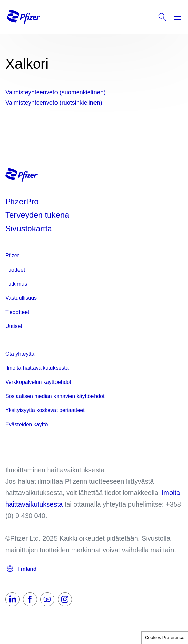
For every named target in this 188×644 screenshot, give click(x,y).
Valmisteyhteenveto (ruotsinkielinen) (54, 103)
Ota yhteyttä (20, 354)
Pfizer (12, 256)
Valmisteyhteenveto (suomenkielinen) (55, 92)
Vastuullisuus (21, 298)
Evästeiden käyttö (27, 424)
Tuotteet (15, 270)
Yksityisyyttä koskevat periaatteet (45, 410)
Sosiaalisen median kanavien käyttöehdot (55, 396)
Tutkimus (16, 284)
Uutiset (14, 326)
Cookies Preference (165, 637)
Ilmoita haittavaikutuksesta (37, 368)
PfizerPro (22, 202)
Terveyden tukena (37, 215)
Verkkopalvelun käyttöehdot (38, 382)
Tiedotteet (17, 312)
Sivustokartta (29, 228)
